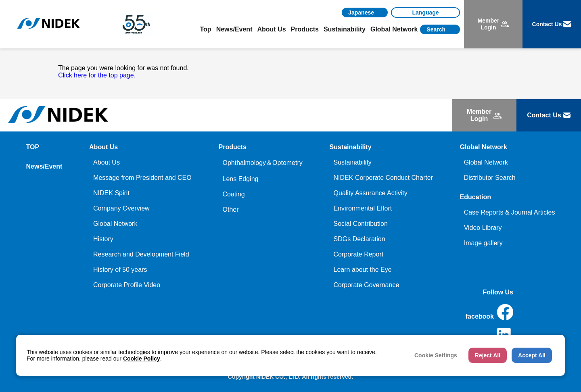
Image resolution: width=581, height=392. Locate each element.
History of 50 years (120, 270)
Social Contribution (361, 224)
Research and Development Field (141, 254)
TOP (33, 147)
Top (206, 29)
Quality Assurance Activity (371, 193)
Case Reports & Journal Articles (510, 212)
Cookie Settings (436, 355)
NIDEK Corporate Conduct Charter (383, 178)
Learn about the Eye (363, 270)
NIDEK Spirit (111, 193)
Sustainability (353, 162)
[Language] (425, 13)
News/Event (234, 29)
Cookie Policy (142, 359)
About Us (107, 162)
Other (230, 210)
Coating (233, 194)
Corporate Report (359, 254)
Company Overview (121, 208)
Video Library (483, 228)
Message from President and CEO (142, 178)
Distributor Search (490, 178)
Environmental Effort (363, 208)
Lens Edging (240, 179)
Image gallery (483, 243)
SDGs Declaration (359, 239)
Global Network (115, 224)
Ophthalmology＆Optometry (262, 163)
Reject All (488, 355)
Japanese (361, 13)
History (103, 239)
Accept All (532, 355)
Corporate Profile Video (127, 285)
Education (475, 197)
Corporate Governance (367, 285)
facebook (489, 312)
